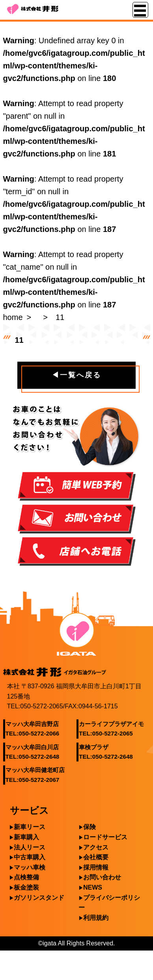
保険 (90, 827)
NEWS (93, 887)
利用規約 (96, 918)
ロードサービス (105, 837)
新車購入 (26, 837)
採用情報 (96, 867)
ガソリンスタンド (39, 898)
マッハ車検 (30, 867)
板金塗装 (26, 887)
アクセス (96, 847)
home (13, 317)
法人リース (30, 847)
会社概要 (96, 857)
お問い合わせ (102, 877)
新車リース (30, 827)
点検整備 (26, 877)
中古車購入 (30, 857)
